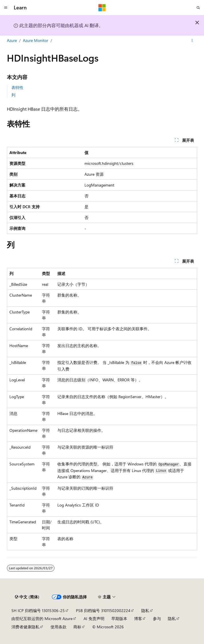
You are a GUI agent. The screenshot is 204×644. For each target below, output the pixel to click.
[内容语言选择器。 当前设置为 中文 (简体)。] (27, 597)
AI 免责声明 (94, 618)
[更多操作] (192, 41)
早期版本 (119, 618)
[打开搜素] (198, 8)
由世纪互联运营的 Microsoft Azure (42, 618)
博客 (138, 618)
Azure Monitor (36, 40)
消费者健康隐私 (25, 627)
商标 (77, 627)
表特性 (17, 87)
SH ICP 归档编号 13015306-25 (38, 610)
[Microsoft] (102, 8)
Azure (12, 40)
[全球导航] (6, 8)
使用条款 (58, 627)
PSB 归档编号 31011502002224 (103, 610)
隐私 (145, 610)
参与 (157, 618)
